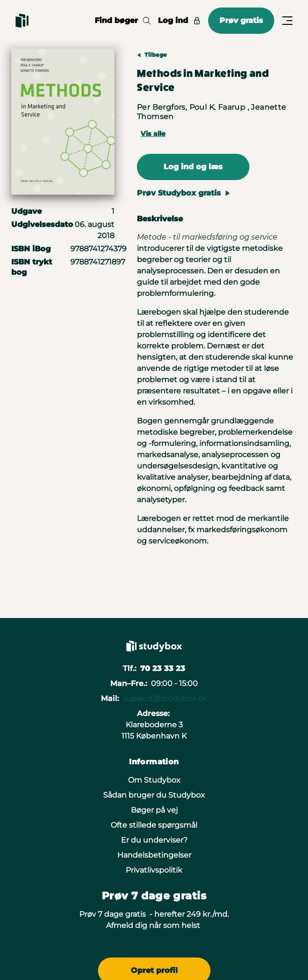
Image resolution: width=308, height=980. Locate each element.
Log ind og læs (193, 167)
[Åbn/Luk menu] (287, 21)
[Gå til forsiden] (22, 21)
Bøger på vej (154, 810)
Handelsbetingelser (154, 855)
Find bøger (123, 20)
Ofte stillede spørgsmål (154, 825)
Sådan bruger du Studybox (154, 795)
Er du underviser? (154, 840)
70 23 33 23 (163, 668)
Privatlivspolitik (154, 870)
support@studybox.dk (165, 698)
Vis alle (153, 134)
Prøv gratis (241, 20)
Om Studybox (154, 780)
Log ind (179, 20)
